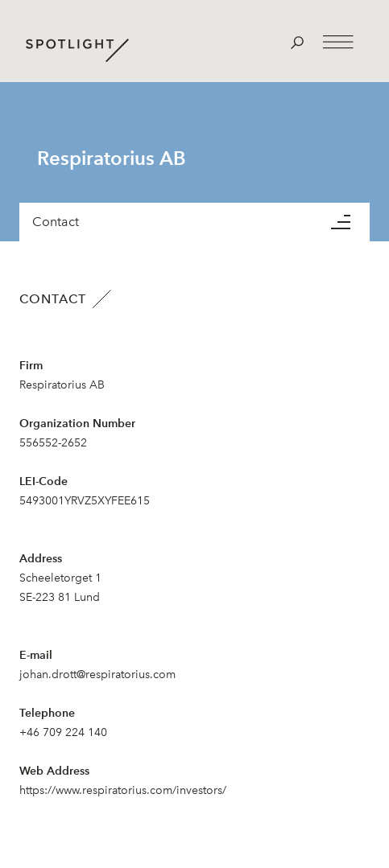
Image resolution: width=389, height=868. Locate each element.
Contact (56, 222)
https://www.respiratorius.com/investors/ (123, 790)
